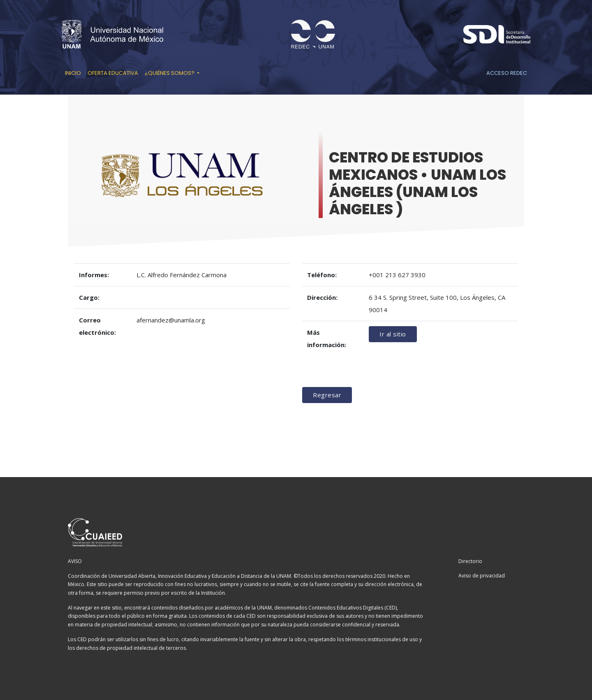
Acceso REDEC (507, 73)
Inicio (73, 73)
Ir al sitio (393, 334)
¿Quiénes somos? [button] (170, 73)
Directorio (470, 561)
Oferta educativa (113, 73)
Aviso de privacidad (482, 576)
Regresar (327, 395)
